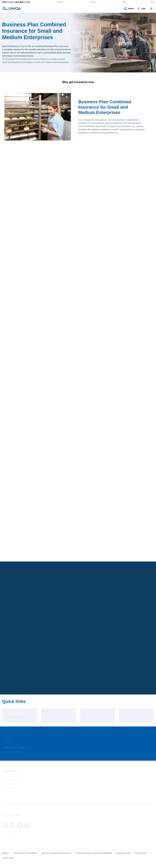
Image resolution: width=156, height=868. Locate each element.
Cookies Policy (8, 858)
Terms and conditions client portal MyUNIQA (94, 853)
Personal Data (141, 853)
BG (152, 2)
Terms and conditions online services (56, 853)
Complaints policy (123, 853)
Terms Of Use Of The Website (25, 853)
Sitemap (6, 853)
